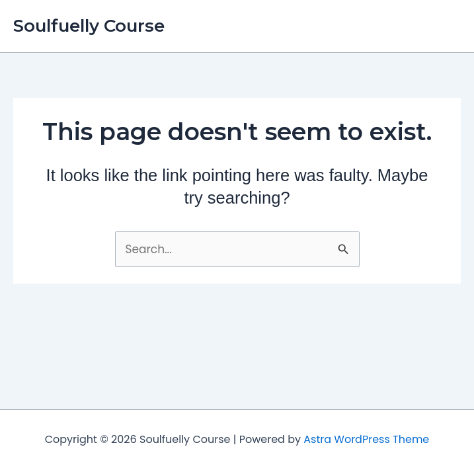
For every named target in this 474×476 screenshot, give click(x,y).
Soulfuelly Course (89, 26)
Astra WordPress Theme (366, 439)
